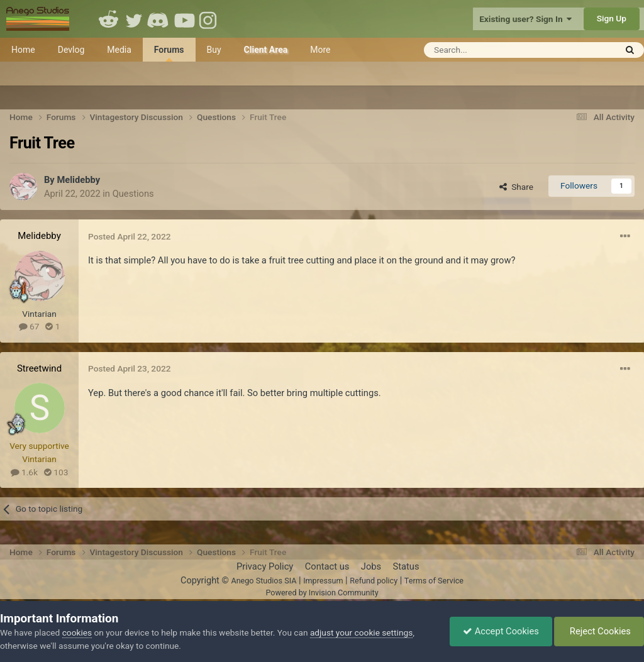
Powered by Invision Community (322, 593)
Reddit (109, 19)
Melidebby (78, 180)
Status (406, 566)
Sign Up (612, 18)
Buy (214, 50)
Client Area (266, 50)
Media (119, 50)
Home (23, 50)
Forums (169, 53)
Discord (159, 19)
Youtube (184, 19)
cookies (77, 632)
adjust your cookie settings (361, 632)
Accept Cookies (501, 631)
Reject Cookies (599, 631)
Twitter (134, 19)
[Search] (489, 50)
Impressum (323, 581)
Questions (133, 194)
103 (56, 472)
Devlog (71, 50)
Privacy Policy (265, 566)
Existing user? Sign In (525, 19)
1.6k (24, 472)
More (320, 50)
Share (516, 187)
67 (29, 326)
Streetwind (39, 368)
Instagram (209, 19)
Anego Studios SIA (264, 581)
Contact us (327, 566)
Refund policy (374, 581)
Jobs (371, 566)
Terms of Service (434, 581)
